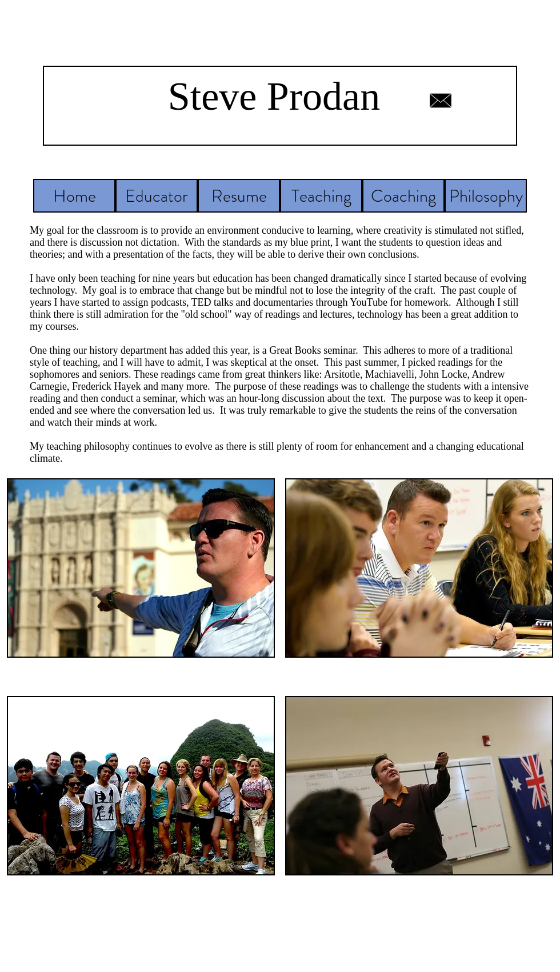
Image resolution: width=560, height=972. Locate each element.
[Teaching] (321, 196)
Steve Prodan (274, 96)
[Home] (74, 196)
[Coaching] (403, 196)
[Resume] (239, 196)
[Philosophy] (486, 196)
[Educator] (157, 196)
